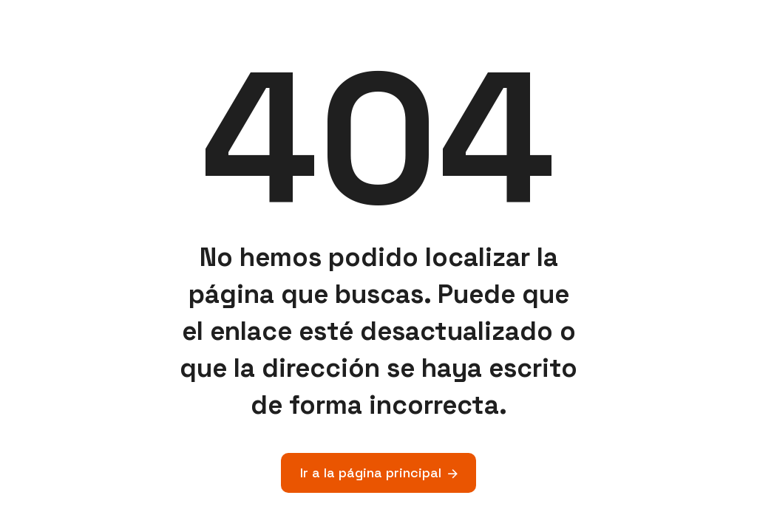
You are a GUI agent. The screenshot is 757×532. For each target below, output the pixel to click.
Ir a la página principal (371, 473)
